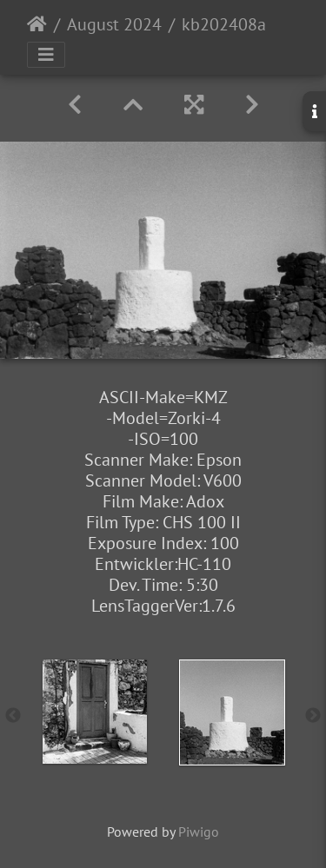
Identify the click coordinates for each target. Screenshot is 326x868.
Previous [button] (13, 716)
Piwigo (199, 832)
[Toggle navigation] (46, 55)
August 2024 (114, 24)
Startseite (37, 24)
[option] (95, 712)
